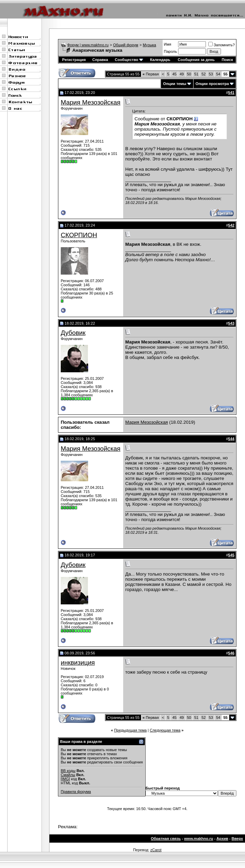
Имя (168, 44)
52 (203, 74)
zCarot (156, 850)
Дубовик (73, 333)
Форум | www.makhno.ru (88, 45)
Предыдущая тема (130, 730)
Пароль (171, 51)
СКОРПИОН (79, 235)
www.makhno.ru (199, 839)
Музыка (149, 45)
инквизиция (78, 662)
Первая (151, 74)
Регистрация (74, 60)
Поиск (227, 60)
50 (189, 74)
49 (182, 74)
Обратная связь (166, 839)
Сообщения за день (196, 60)
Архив (222, 839)
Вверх (237, 839)
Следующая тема (165, 730)
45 (174, 74)
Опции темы (174, 84)
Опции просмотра (212, 84)
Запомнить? (222, 45)
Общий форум (126, 45)
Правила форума (76, 792)
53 (211, 74)
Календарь (160, 60)
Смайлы (68, 775)
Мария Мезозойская (91, 102)
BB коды (68, 771)
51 (196, 74)
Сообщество (129, 60)
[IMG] (65, 779)
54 (218, 74)
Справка (100, 60)
